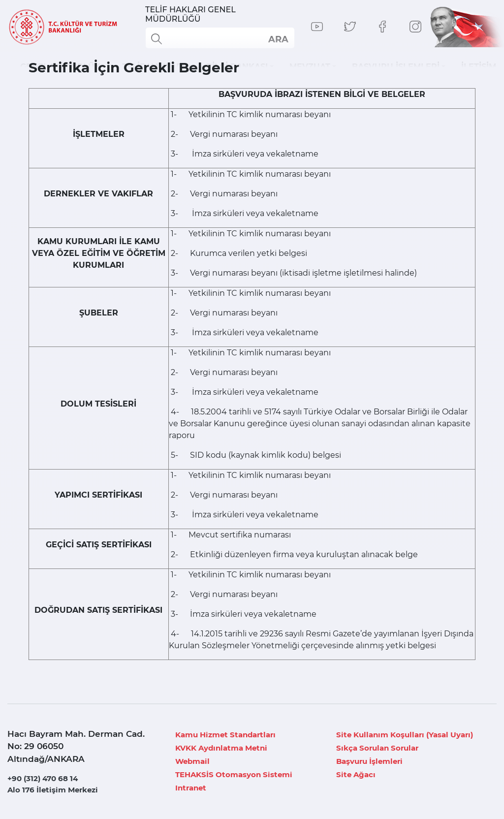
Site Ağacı (356, 774)
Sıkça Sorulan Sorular (377, 748)
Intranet (191, 788)
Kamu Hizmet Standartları (225, 735)
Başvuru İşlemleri (369, 761)
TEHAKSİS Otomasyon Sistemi (234, 774)
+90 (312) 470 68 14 (43, 778)
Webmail (192, 761)
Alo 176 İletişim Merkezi (53, 790)
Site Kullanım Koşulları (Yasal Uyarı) (405, 735)
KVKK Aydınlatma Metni (221, 748)
